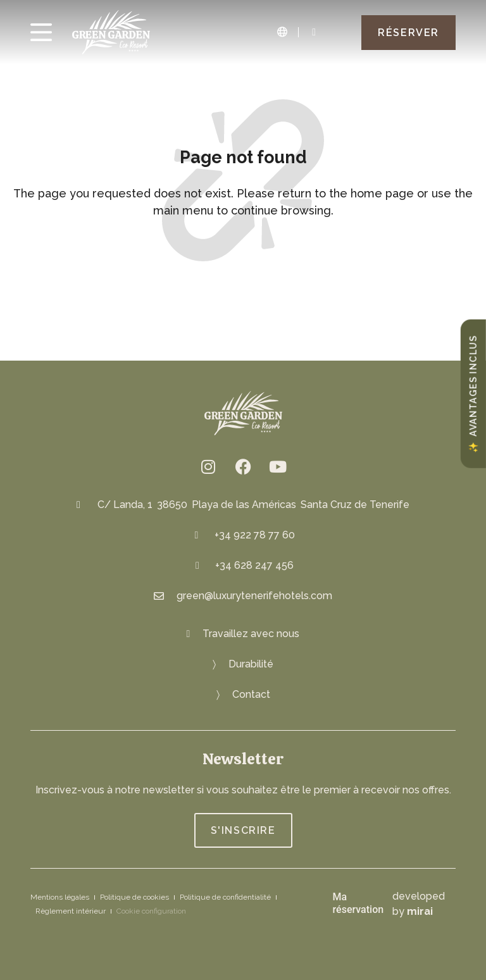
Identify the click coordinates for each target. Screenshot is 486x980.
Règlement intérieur (71, 911)
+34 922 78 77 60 (255, 535)
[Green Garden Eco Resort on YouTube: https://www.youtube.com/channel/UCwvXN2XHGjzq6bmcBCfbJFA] (278, 466)
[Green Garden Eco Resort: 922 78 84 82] (314, 32)
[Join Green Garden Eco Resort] (243, 830)
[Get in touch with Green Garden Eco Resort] (243, 695)
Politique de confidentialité (225, 897)
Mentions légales (60, 897)
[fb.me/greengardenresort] (243, 466)
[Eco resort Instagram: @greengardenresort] (208, 466)
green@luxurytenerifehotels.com (254, 596)
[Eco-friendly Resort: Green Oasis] (243, 664)
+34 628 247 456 (254, 565)
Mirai (420, 911)
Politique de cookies (134, 897)
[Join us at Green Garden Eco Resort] (243, 634)
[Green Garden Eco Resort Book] (408, 33)
